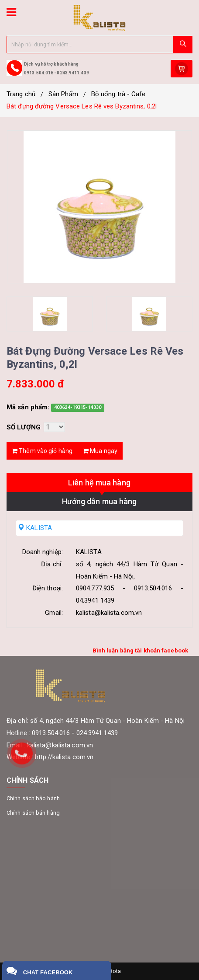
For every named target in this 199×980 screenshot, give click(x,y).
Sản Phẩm (63, 94)
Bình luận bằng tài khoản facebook (140, 650)
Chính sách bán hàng (33, 813)
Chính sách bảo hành (33, 798)
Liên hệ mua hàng (99, 483)
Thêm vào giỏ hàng (42, 451)
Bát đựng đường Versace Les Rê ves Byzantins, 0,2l (82, 106)
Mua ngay (100, 451)
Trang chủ (21, 94)
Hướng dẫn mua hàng (99, 501)
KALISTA (35, 528)
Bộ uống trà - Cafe (118, 94)
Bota (115, 971)
